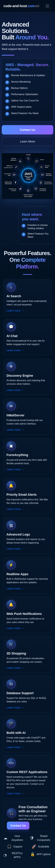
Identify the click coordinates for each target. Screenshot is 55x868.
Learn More (27, 141)
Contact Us (28, 130)
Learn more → (15, 311)
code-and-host (21, 6)
